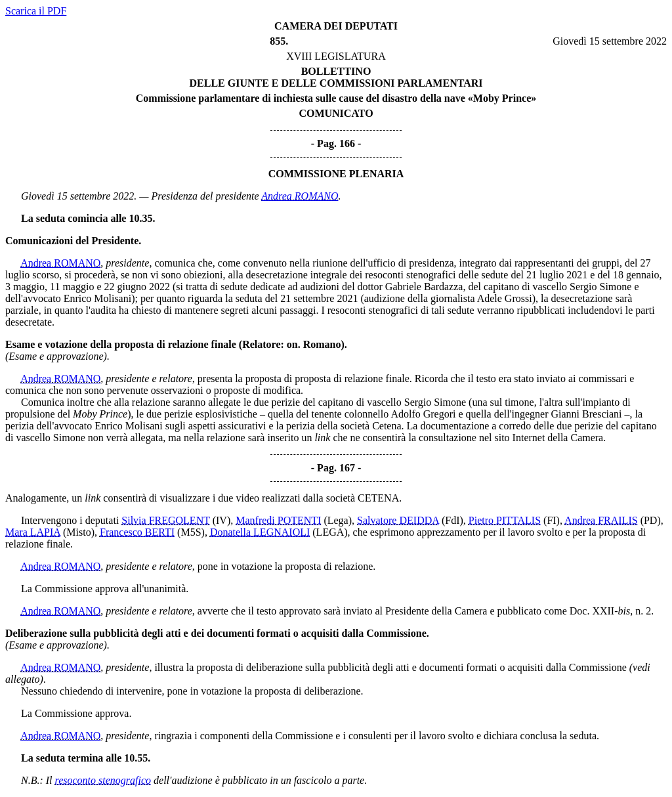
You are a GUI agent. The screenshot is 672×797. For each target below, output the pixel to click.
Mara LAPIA (33, 532)
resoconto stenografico (103, 780)
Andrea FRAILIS (601, 520)
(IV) (222, 520)
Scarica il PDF (36, 11)
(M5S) (191, 532)
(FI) (552, 520)
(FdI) (452, 520)
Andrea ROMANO (300, 196)
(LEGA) (330, 532)
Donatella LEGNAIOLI (260, 532)
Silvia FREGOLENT (165, 520)
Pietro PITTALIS (505, 520)
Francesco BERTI (137, 532)
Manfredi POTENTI (278, 520)
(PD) (651, 520)
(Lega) (338, 520)
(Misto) (79, 532)
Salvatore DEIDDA (398, 520)
